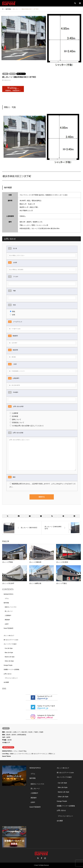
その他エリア (6, 742)
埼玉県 (30, 732)
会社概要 (6, 682)
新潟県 (10, 740)
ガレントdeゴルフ (9, 636)
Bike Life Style (9, 653)
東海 (3, 735)
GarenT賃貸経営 (8, 628)
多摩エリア (17, 732)
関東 (5, 74)
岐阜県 (14, 735)
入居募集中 (8, 615)
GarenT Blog (23, 751)
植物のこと (13, 754)
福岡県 (8, 737)
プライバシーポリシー (11, 678)
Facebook (41, 858)
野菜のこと (52, 754)
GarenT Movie (6, 756)
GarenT (37, 865)
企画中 (7, 624)
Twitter (38, 858)
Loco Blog (5, 754)
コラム (7, 598)
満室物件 (7, 620)
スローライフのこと (24, 754)
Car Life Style (9, 648)
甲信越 (4, 740)
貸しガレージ (21, 74)
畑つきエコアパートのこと (39, 754)
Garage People (8, 665)
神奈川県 (13, 74)
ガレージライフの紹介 (10, 644)
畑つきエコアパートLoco (11, 640)
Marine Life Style (10, 657)
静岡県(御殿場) (22, 735)
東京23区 (9, 732)
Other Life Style (9, 661)
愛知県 (8, 735)
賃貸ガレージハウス (11, 607)
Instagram (45, 858)
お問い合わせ (8, 674)
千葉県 (36, 732)
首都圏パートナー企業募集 (11, 669)
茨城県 (41, 732)
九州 (3, 737)
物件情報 (6, 603)
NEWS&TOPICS (8, 594)
